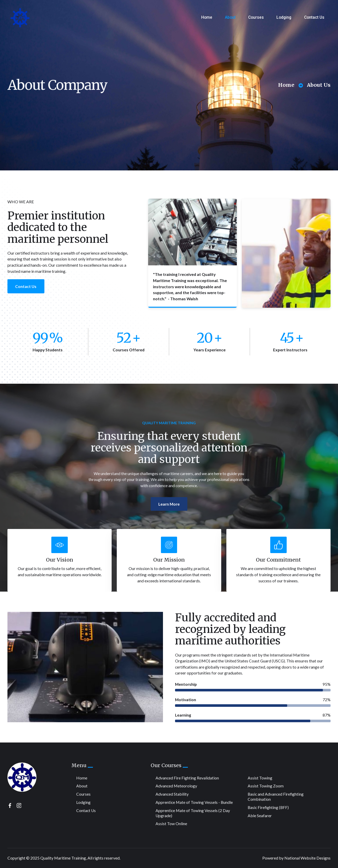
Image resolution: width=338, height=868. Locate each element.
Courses (256, 17)
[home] (20, 17)
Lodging (284, 17)
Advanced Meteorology (176, 786)
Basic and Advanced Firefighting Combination (276, 797)
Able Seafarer (260, 816)
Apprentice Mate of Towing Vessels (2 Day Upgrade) (193, 813)
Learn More (169, 523)
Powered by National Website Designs (296, 858)
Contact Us (314, 17)
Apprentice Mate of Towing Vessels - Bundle (194, 802)
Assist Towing (260, 778)
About (230, 17)
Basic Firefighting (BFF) (268, 807)
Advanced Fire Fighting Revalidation (187, 778)
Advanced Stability (172, 794)
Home (207, 17)
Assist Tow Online (171, 823)
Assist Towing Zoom (266, 786)
